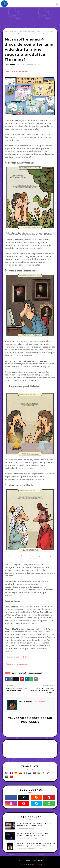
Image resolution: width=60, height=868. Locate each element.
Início (20, 860)
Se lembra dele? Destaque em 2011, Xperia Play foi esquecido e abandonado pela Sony (34, 825)
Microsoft (23, 673)
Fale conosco (38, 860)
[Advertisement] (31, 17)
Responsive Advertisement (17, 71)
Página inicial (9, 32)
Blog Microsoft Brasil (20, 657)
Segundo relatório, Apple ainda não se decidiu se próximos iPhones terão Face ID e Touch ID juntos (36, 845)
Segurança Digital (22, 32)
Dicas (14, 673)
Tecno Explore (37, 864)
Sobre (28, 860)
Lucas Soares (10, 64)
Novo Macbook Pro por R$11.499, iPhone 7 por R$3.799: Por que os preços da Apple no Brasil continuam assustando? (35, 835)
